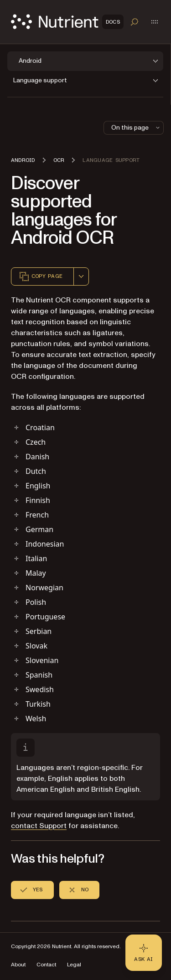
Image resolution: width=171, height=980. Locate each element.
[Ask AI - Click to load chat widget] (144, 953)
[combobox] (81, 276)
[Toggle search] (135, 22)
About (18, 965)
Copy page (41, 276)
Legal (74, 965)
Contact (46, 965)
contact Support (39, 826)
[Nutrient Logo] (67, 22)
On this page (136, 128)
